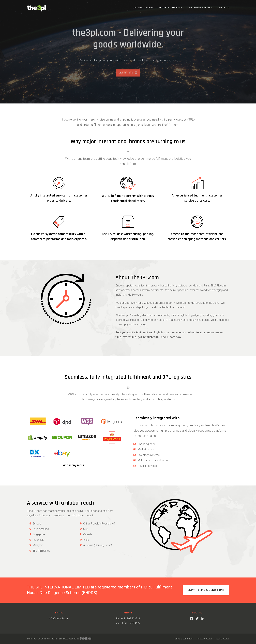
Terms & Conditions (184, 639)
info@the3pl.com (59, 619)
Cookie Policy (222, 639)
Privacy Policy (205, 639)
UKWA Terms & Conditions (206, 590)
